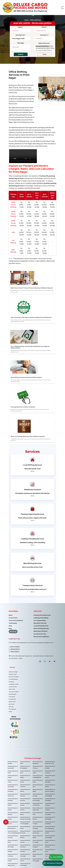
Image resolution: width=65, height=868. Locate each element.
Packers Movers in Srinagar (38, 795)
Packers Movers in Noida (38, 837)
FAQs (10, 626)
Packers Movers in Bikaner (25, 837)
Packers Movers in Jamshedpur (50, 837)
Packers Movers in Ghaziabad (13, 786)
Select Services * (44, 43)
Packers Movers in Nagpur (25, 776)
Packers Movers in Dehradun (25, 846)
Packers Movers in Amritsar (25, 800)
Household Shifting (44, 46)
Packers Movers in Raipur (25, 813)
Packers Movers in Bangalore (38, 763)
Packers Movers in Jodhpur (50, 809)
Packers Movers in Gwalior (25, 809)
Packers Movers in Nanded (13, 850)
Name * (21, 27)
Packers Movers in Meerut (25, 790)
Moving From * (21, 35)
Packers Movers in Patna (38, 781)
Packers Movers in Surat (13, 772)
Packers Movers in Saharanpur (38, 832)
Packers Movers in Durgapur (38, 846)
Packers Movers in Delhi (25, 763)
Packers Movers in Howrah (25, 804)
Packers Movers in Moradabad (50, 818)
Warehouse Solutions (40, 631)
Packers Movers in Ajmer (38, 850)
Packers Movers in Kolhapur (25, 850)
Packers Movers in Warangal (38, 827)
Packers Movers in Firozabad (38, 841)
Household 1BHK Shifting (44, 51)
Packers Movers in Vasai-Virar (13, 795)
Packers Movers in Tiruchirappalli (25, 823)
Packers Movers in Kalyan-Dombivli (50, 790)
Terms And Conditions (16, 620)
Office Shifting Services (41, 628)
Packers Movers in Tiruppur (38, 823)
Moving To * (44, 35)
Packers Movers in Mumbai (13, 763)
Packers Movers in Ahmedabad (25, 767)
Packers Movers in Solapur (13, 818)
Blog (10, 628)
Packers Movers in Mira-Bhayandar (50, 827)
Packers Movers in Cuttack (25, 841)
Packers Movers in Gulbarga (13, 855)
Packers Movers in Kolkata (50, 767)
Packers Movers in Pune (25, 772)
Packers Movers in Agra (38, 786)
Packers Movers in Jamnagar (25, 855)
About (11, 615)
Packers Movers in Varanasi (25, 795)
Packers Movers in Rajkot (38, 790)
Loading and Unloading (41, 618)
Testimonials (13, 623)
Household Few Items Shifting (44, 48)
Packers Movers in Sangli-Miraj (13, 864)
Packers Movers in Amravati (13, 837)
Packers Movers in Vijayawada (38, 809)
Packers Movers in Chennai (38, 767)
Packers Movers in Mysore (13, 823)
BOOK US (13, 632)
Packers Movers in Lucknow (50, 772)
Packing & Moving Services (42, 615)
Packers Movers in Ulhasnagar (38, 860)
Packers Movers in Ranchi (13, 804)
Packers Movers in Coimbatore (38, 804)
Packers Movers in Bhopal (25, 781)
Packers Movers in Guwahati (50, 813)
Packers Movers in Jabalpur (50, 804)
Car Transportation (40, 620)
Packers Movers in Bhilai (13, 841)
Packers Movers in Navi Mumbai (38, 800)
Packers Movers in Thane (13, 781)
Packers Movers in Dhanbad (13, 800)
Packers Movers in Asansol (50, 846)
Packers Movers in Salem (25, 827)
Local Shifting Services (41, 626)
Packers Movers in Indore (50, 776)
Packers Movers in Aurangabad (50, 795)
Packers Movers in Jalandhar (50, 823)
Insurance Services (40, 634)
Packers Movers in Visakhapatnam (38, 776)
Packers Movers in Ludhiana (25, 786)
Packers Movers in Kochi (50, 841)
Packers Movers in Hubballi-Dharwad (25, 818)
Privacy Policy (13, 618)
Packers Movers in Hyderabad (13, 767)
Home (27, 20)
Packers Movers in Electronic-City (50, 763)
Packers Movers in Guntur (50, 832)
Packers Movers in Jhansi (25, 860)
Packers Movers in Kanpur (13, 776)
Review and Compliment (41, 637)
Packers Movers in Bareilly (38, 818)
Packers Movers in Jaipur (38, 772)
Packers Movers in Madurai (13, 813)
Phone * (44, 27)
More (33, 471)
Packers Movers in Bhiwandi (25, 832)
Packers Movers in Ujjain (38, 855)
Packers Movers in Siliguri (13, 860)
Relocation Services (40, 623)
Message (21, 43)
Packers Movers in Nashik (50, 786)
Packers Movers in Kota (38, 813)
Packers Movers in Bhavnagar (13, 846)
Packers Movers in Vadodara (50, 781)
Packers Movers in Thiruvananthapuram (14, 832)
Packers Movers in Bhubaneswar (13, 827)
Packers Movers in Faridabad (13, 790)
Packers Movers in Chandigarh (25, 864)
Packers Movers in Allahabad (50, 800)
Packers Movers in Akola (50, 850)
